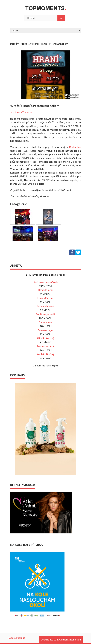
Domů (14, 44)
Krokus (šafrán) (46, 298)
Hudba (23, 44)
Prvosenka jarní (45, 306)
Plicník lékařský (45, 338)
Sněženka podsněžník (46, 282)
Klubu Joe (75, 147)
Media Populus (17, 638)
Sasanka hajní (46, 330)
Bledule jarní (45, 290)
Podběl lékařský (45, 354)
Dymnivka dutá (45, 346)
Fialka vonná (45, 322)
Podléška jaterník (46, 314)
